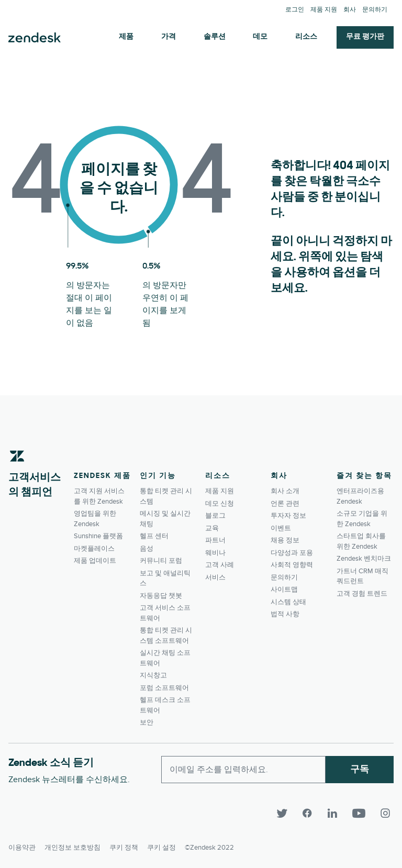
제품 (126, 37)
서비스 (215, 577)
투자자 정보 (288, 516)
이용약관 (22, 845)
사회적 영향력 (292, 565)
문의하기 (375, 10)
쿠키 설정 (161, 845)
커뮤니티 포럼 (161, 561)
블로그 (215, 516)
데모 (260, 37)
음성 (147, 549)
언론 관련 (285, 504)
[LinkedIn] (337, 814)
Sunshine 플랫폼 (98, 536)
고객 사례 (220, 565)
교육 (212, 528)
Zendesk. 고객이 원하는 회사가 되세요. (35, 38)
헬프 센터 (154, 536)
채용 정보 (285, 540)
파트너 (215, 540)
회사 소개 (285, 491)
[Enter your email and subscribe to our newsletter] (243, 770)
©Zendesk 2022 (209, 845)
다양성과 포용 (292, 553)
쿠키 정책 (124, 845)
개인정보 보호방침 (72, 845)
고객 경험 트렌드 (362, 594)
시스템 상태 (288, 602)
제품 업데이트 (95, 561)
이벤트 (281, 528)
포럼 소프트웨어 (164, 688)
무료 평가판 (365, 37)
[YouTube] (363, 814)
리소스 (306, 37)
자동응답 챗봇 (161, 596)
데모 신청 (220, 504)
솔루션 (215, 37)
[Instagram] (385, 814)
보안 (147, 722)
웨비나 (215, 553)
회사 (350, 10)
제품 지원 (324, 10)
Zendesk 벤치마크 (364, 559)
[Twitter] (287, 814)
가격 (169, 37)
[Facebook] (312, 814)
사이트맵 (284, 589)
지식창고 (153, 675)
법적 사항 (285, 614)
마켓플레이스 (94, 549)
